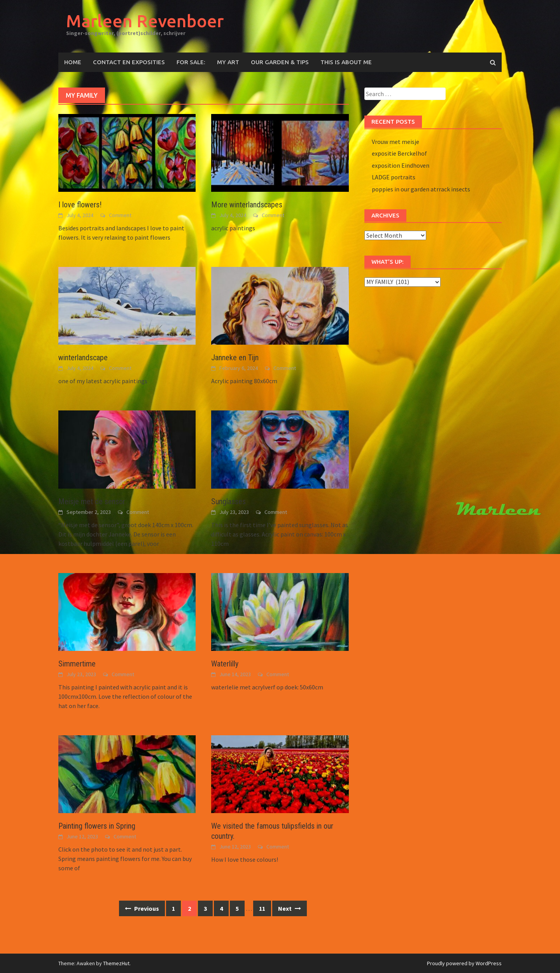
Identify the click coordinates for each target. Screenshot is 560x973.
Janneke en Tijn (235, 358)
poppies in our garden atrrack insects (421, 189)
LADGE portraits (394, 177)
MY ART (228, 62)
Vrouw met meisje (395, 142)
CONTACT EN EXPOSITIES (129, 62)
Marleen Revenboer (145, 21)
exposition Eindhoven (401, 165)
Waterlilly (225, 664)
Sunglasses (228, 501)
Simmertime (77, 664)
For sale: (191, 62)
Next (290, 908)
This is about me (346, 62)
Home (73, 62)
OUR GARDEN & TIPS (280, 62)
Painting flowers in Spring (97, 826)
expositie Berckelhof (399, 153)
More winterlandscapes (247, 205)
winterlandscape (83, 358)
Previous (142, 908)
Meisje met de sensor (92, 501)
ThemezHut (116, 963)
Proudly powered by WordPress (464, 963)
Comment (120, 215)
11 (262, 908)
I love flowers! (80, 205)
